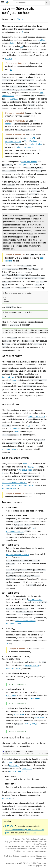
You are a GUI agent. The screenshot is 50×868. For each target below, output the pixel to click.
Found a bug (41, 863)
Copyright (18, 839)
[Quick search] (29, 3)
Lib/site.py (19, 19)
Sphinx (40, 866)
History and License (24, 851)
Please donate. (41, 858)
